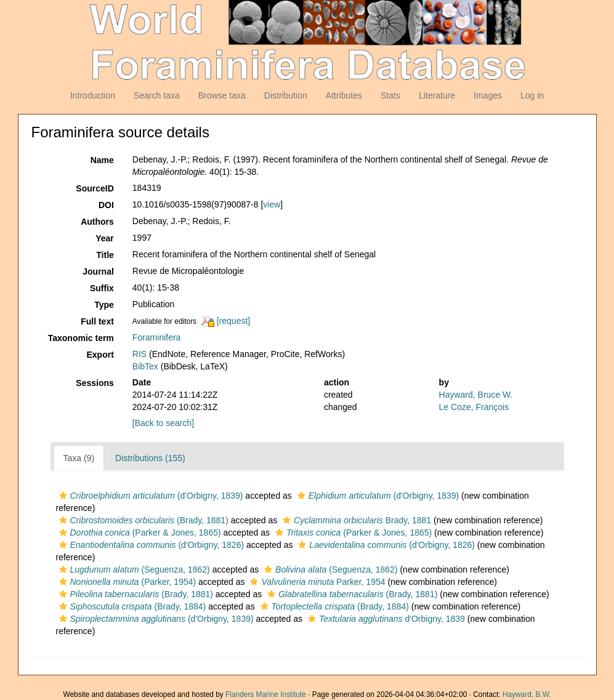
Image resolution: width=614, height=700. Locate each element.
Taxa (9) (79, 458)
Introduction (93, 95)
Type (104, 305)
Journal (98, 272)
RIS (139, 354)
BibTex (145, 366)
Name (102, 160)
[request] (233, 321)
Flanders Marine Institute (266, 694)
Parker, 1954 (316, 582)
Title (105, 255)
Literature (437, 95)
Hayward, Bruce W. (476, 395)
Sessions (95, 383)
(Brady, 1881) (142, 520)
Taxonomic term (81, 338)
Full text (97, 321)
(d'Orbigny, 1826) (150, 545)
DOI (106, 205)
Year (105, 238)
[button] (63, 496)
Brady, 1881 (355, 520)
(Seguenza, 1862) (133, 569)
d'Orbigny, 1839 (385, 619)
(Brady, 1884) (131, 606)
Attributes (344, 95)
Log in (532, 95)
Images (488, 95)
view (272, 204)
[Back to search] (163, 423)
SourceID (95, 188)
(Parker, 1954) (126, 582)
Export (100, 355)
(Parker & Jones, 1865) (139, 533)
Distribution (286, 95)
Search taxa (157, 95)
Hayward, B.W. (527, 694)
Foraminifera (157, 337)
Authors (97, 222)
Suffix (102, 288)
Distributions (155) (150, 458)
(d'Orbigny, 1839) (150, 496)
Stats (390, 95)
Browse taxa (222, 95)
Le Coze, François (474, 407)
